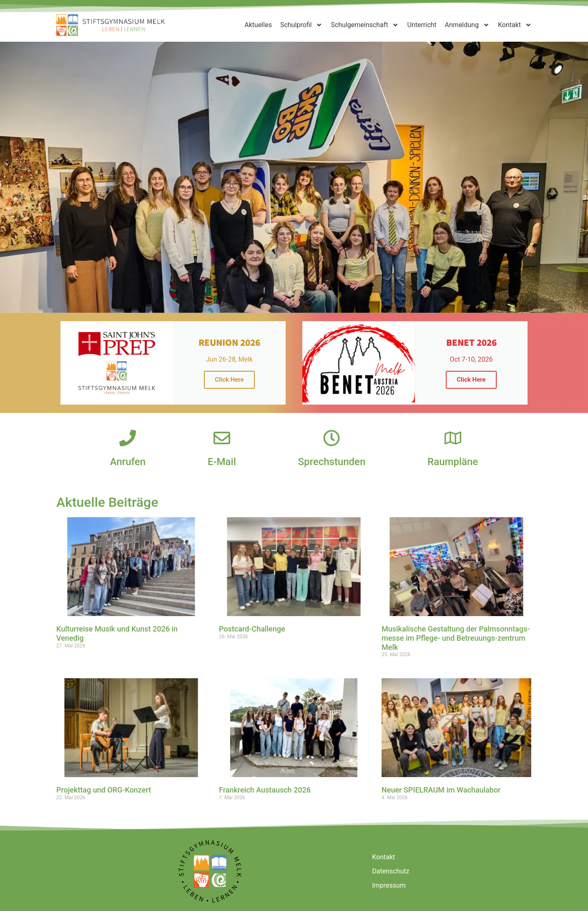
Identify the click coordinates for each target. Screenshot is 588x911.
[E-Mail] (222, 438)
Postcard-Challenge (252, 629)
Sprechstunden (332, 462)
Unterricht (422, 25)
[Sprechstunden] (332, 438)
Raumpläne (453, 462)
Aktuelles (258, 25)
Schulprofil (302, 25)
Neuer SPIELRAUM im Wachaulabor (441, 790)
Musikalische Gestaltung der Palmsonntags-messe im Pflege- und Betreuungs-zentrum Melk (456, 638)
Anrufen (128, 462)
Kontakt (515, 25)
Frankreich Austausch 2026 (265, 790)
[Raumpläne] (453, 438)
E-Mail (222, 462)
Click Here (229, 380)
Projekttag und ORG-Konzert (104, 790)
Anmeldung (467, 25)
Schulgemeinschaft (365, 25)
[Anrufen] (128, 438)
